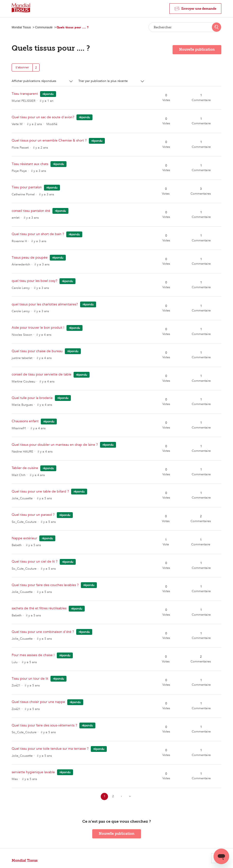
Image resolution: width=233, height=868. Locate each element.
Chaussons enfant (25, 421)
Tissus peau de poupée (30, 258)
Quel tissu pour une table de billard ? (40, 491)
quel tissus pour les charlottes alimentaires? (45, 304)
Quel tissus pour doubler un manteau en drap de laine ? (55, 445)
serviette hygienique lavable (33, 772)
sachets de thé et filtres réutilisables (39, 608)
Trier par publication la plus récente (104, 81)
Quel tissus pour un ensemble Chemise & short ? (49, 140)
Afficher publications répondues (34, 81)
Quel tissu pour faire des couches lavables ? (45, 585)
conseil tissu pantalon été (31, 211)
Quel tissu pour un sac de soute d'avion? (43, 117)
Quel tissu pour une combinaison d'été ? (43, 632)
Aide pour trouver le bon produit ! (38, 328)
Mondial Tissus (21, 27)
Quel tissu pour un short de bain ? (38, 234)
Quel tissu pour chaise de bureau (37, 351)
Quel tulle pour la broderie (32, 398)
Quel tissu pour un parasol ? (33, 515)
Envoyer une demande (199, 9)
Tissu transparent (25, 94)
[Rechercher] (185, 27)
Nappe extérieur (24, 538)
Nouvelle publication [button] (197, 50)
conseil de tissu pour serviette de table (42, 374)
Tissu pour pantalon (27, 187)
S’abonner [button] (22, 67)
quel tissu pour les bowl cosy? (34, 281)
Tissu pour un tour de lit (30, 679)
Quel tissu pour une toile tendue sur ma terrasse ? (50, 749)
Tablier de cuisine (25, 468)
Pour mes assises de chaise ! (33, 655)
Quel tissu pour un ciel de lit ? (35, 561)
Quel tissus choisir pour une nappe (38, 702)
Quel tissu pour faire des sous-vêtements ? (44, 725)
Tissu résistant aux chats (30, 164)
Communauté (44, 27)
